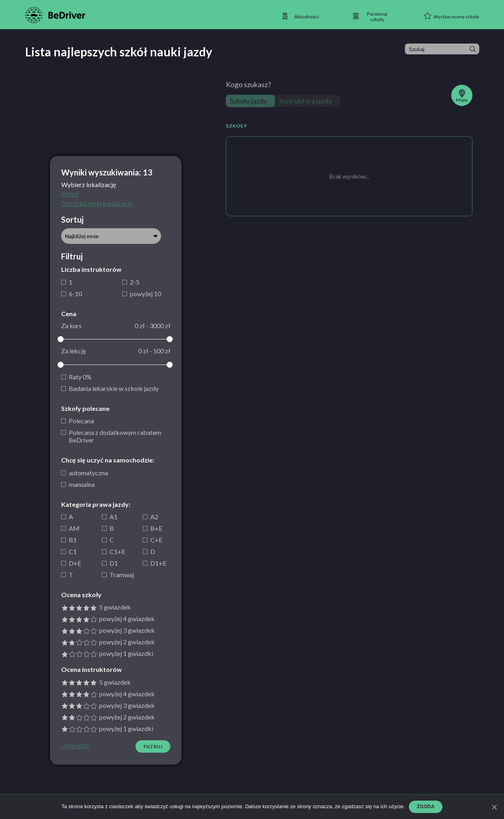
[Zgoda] (494, 807)
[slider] (61, 339)
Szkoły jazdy (248, 101)
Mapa (462, 96)
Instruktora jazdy (306, 101)
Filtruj (153, 746)
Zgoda (426, 807)
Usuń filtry (75, 746)
